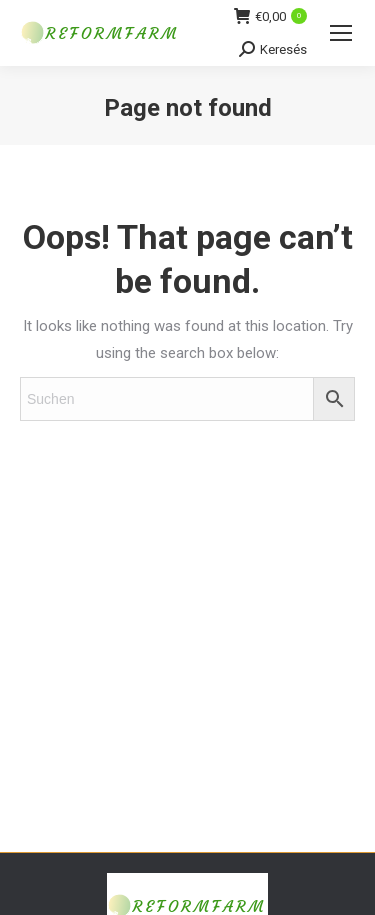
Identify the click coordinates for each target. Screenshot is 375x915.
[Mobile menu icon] (341, 33)
